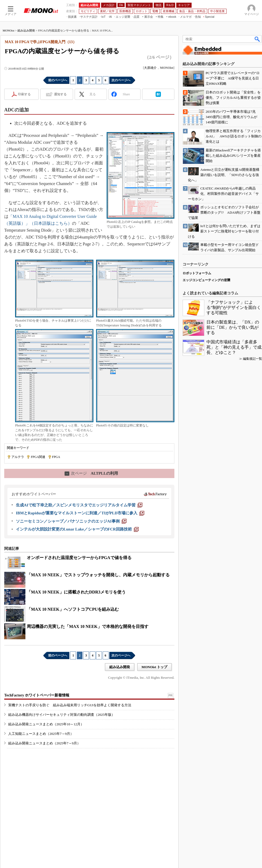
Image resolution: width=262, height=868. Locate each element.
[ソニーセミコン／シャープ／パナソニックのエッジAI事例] (71, 521)
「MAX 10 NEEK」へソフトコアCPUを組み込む (73, 609)
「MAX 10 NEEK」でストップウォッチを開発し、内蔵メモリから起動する (98, 575)
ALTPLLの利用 (91, 473)
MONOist (8, 30)
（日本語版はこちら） (51, 223)
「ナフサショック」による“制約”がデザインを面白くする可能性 (234, 307)
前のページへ (58, 80)
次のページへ (121, 80)
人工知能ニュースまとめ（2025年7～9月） (41, 734)
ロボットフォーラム (197, 273)
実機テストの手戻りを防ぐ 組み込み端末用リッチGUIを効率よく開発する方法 (70, 705)
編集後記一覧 (252, 359)
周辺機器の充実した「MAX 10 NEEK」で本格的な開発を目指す (88, 626)
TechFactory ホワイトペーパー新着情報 (37, 695)
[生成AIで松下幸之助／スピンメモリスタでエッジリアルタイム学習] (79, 505)
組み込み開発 (26, 30)
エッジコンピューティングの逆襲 (206, 280)
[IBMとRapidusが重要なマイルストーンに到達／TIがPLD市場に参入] (80, 513)
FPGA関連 (38, 457)
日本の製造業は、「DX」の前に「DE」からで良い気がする (233, 327)
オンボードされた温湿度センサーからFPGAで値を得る (79, 558)
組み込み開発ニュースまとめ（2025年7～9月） (44, 743)
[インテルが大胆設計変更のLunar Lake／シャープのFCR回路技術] (77, 529)
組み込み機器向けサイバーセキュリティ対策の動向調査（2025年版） (62, 715)
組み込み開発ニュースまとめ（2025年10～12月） (46, 724)
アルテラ (18, 457)
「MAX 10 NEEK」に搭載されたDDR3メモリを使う (76, 592)
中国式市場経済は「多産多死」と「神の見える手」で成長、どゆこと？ (234, 347)
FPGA (56, 457)
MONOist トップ (154, 667)
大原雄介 (150, 68)
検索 (258, 39)
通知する (60, 94)
